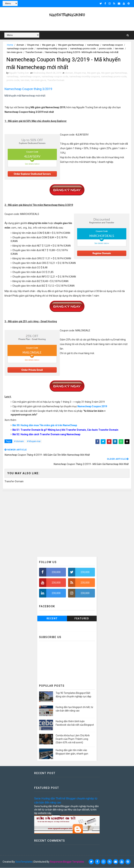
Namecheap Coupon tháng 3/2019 (28, 89)
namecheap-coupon (113, 45)
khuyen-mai (33, 45)
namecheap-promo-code (83, 49)
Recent (52, 619)
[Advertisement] (67, 524)
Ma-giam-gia (49, 45)
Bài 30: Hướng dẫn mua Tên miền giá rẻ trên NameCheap (45, 425)
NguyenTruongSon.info (67, 15)
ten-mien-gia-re (15, 52)
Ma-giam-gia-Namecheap (71, 45)
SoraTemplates (24, 862)
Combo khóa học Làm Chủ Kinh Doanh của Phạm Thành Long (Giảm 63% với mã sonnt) (73, 739)
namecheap (93, 45)
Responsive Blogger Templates (67, 862)
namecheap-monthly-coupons (52, 49)
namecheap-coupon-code (20, 49)
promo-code (105, 49)
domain (20, 45)
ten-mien (119, 49)
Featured (82, 619)
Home (10, 45)
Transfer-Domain (34, 52)
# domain (19, 441)
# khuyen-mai (34, 441)
